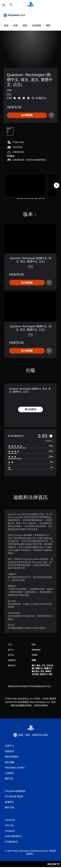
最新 (6, 25)
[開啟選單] (4, 5)
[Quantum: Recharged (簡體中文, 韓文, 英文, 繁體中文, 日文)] (26, 185)
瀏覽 (48, 25)
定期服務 (36, 25)
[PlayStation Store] (15, 15)
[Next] (56, 185)
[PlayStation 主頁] (31, 5)
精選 (16, 25)
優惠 (25, 25)
